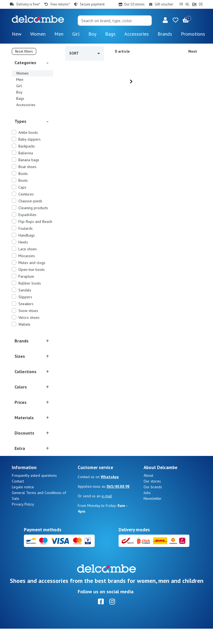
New (17, 34)
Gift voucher (164, 4)
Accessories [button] (137, 34)
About (148, 491)
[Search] (115, 21)
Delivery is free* (28, 4)
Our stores (152, 497)
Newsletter (153, 514)
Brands (165, 34)
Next (193, 51)
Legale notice (23, 502)
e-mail (107, 511)
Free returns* (60, 4)
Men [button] (59, 34)
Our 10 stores (134, 4)
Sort (85, 53)
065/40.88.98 (118, 502)
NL (187, 4)
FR (181, 4)
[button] (165, 21)
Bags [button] (110, 34)
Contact (18, 497)
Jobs (147, 508)
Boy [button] (92, 34)
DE (201, 4)
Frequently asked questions (34, 491)
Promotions (193, 34)
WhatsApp (110, 492)
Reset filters (24, 51)
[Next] (131, 81)
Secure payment (92, 4)
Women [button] (38, 34)
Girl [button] (76, 34)
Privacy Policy (23, 520)
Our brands (153, 502)
